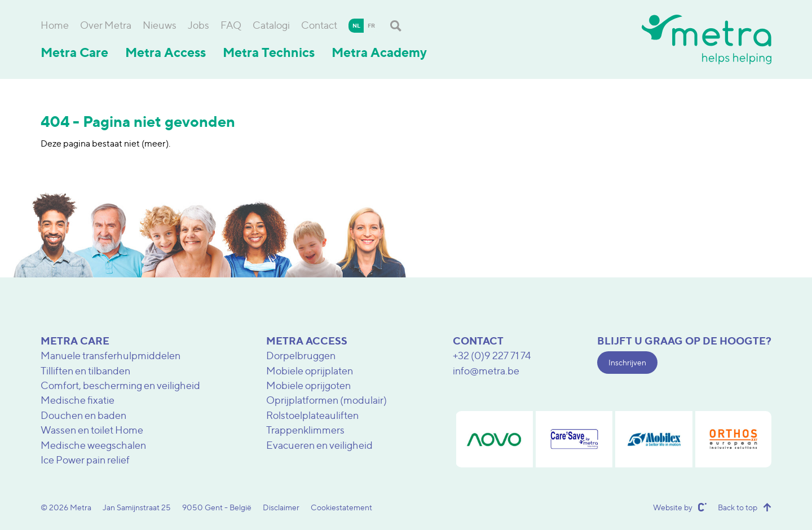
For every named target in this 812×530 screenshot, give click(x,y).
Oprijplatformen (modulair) (326, 400)
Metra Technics (269, 52)
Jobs (198, 25)
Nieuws (160, 25)
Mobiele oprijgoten (308, 385)
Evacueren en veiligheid (319, 445)
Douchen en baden (83, 415)
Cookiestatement (341, 507)
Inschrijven (627, 362)
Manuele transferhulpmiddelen (111, 355)
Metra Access (166, 52)
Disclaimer (281, 507)
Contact (319, 25)
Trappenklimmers (305, 430)
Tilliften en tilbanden (85, 371)
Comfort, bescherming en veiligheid (120, 385)
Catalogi (271, 25)
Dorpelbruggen (301, 355)
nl (356, 25)
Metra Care (74, 52)
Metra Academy (379, 52)
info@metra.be (486, 371)
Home (55, 25)
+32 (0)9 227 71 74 (492, 355)
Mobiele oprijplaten (310, 371)
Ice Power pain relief (85, 460)
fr (371, 25)
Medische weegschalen (93, 445)
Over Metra (106, 25)
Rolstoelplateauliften (312, 415)
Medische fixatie (78, 400)
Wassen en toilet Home (92, 430)
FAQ (231, 25)
